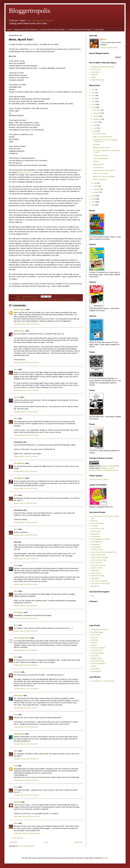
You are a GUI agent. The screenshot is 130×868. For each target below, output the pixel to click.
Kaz (93, 596)
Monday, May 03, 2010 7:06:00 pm (26, 650)
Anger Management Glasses (39, 20)
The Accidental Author (22, 638)
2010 (94, 107)
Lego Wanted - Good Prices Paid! (103, 681)
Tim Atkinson (19, 612)
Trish (16, 766)
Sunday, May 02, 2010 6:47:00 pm (26, 535)
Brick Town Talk (97, 650)
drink (23, 299)
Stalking (96, 161)
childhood (18, 299)
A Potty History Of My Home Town (80, 30)
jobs (49, 299)
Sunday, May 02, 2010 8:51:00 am (26, 503)
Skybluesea (95, 570)
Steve (18, 296)
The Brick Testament (98, 648)
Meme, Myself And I (100, 179)
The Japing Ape (97, 542)
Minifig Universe (97, 658)
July (95, 125)
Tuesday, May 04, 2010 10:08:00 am (26, 759)
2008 (94, 199)
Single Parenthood (25, 172)
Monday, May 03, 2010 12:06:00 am (26, 559)
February (97, 189)
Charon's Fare (96, 69)
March (96, 186)
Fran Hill (17, 397)
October (96, 116)
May (95, 131)
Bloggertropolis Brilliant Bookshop (26, 30)
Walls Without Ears (98, 80)
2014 (94, 95)
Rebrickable (95, 669)
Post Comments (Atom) (26, 846)
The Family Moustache (101, 158)
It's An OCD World (99, 134)
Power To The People (100, 173)
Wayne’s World (98, 164)
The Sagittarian (19, 463)
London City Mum (97, 549)
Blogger (105, 858)
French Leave (96, 531)
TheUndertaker (19, 734)
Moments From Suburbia (100, 557)
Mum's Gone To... (97, 563)
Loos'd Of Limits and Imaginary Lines (104, 552)
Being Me (32, 49)
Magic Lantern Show (98, 555)
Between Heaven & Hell (101, 148)
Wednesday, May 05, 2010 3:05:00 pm (27, 833)
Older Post (78, 842)
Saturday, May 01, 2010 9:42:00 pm (26, 412)
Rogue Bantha (96, 671)
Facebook (95, 75)
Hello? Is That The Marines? (103, 137)
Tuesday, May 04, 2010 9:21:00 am (26, 744)
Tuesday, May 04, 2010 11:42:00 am (26, 780)
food (26, 299)
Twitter (93, 77)
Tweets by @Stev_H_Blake (99, 479)
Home (9, 30)
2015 (94, 93)
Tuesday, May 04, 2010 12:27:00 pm (26, 795)
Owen (16, 566)
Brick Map (95, 640)
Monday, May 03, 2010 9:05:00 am (26, 606)
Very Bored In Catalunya (100, 581)
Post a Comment (17, 838)
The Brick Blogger (97, 632)
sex (75, 299)
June (95, 128)
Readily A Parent (97, 568)
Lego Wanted (99, 30)
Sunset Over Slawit (98, 576)
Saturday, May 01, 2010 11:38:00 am (26, 362)
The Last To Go (98, 167)
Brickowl (94, 643)
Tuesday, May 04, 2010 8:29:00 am (26, 727)
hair (30, 299)
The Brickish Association (100, 630)
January (96, 192)
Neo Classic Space (98, 661)
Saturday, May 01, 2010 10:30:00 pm (26, 435)
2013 (94, 99)
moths (66, 299)
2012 (94, 102)
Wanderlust (95, 586)
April (95, 183)
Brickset (94, 645)
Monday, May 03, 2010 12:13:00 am (26, 584)
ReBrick (94, 666)
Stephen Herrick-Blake (110, 466)
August (96, 122)
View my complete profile (109, 48)
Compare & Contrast (100, 155)
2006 (94, 205)
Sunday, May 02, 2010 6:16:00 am (26, 471)
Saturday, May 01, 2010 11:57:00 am (26, 390)
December (97, 110)
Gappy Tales (96, 534)
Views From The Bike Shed (101, 584)
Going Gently (96, 536)
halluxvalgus (35, 299)
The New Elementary (98, 664)
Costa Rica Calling (98, 523)
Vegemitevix (95, 578)
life (52, 299)
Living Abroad (96, 547)
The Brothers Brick (98, 653)
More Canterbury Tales (99, 560)
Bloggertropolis (30, 11)
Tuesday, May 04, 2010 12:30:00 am (26, 689)
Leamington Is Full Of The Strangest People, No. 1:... (105, 141)
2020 (94, 90)
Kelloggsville (96, 544)
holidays (42, 299)
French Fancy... (19, 331)
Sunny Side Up (96, 573)
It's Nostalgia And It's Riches (101, 539)
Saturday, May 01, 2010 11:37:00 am (26, 324)
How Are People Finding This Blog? (53, 30)
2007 (94, 202)
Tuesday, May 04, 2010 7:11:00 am (26, 708)
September (97, 119)
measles (56, 299)
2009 (94, 196)
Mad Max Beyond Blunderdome (104, 170)
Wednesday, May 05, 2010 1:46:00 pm (27, 816)
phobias (71, 299)
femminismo (18, 695)
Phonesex (97, 145)
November (97, 113)
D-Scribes (95, 526)
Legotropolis (95, 72)
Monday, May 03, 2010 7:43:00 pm (26, 665)
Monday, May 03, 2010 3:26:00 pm (26, 631)
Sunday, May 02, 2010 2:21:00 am (26, 456)
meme (61, 299)
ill (46, 299)
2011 (94, 104)
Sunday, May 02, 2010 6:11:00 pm (26, 522)
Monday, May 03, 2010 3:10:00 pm (26, 618)
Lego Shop (95, 656)
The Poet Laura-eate (98, 565)
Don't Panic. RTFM (98, 529)
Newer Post (13, 842)
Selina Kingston (20, 310)
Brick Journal (96, 635)
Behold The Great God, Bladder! (104, 176)
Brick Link (95, 637)
